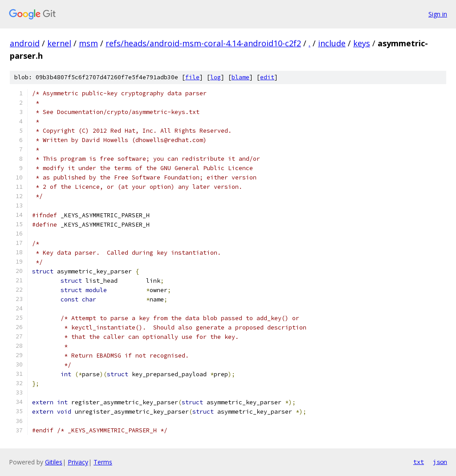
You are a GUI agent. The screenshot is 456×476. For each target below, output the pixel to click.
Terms (103, 462)
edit (267, 77)
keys (362, 43)
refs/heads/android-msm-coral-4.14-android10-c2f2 (203, 43)
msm (88, 43)
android (25, 43)
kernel (59, 43)
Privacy (78, 462)
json (440, 462)
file (192, 77)
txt (419, 462)
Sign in (438, 14)
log (216, 77)
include (332, 43)
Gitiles (54, 462)
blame (240, 77)
